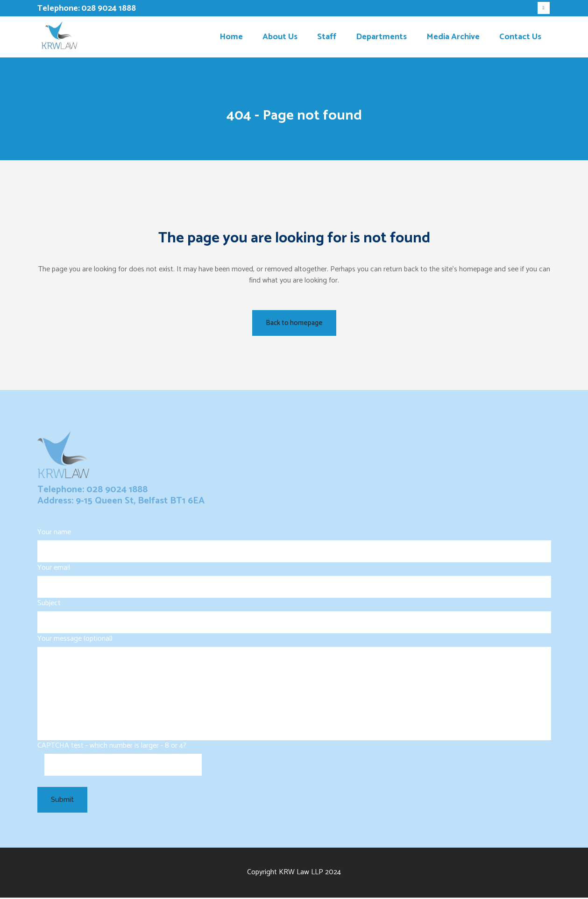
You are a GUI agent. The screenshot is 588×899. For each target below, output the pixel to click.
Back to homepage (294, 323)
